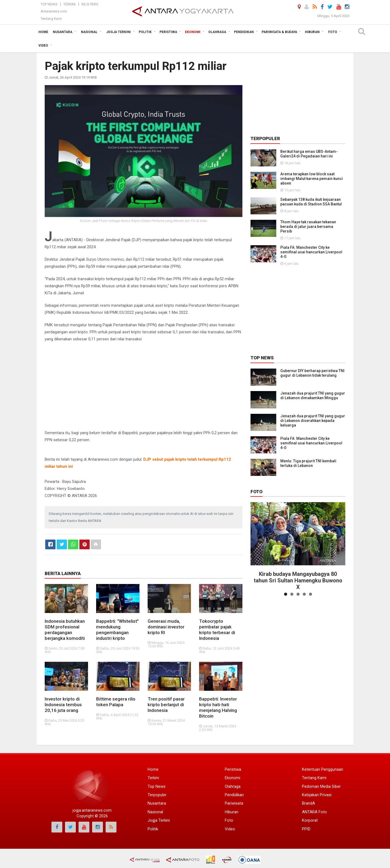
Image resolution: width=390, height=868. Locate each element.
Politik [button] (145, 32)
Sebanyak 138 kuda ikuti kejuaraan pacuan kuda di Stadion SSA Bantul (311, 202)
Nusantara (157, 803)
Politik (153, 829)
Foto (256, 492)
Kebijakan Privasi (317, 795)
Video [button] (43, 46)
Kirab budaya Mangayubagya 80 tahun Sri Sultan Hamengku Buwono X (298, 580)
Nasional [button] (89, 32)
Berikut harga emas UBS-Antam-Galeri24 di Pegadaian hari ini (309, 154)
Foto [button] (333, 32)
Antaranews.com (54, 11)
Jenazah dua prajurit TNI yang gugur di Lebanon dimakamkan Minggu (313, 396)
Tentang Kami (51, 19)
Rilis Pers (90, 4)
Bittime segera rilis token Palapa (116, 702)
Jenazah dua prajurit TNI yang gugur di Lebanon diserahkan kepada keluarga (313, 421)
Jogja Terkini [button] (118, 32)
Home (153, 769)
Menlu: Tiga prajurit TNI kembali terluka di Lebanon (308, 463)
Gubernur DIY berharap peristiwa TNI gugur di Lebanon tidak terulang (312, 373)
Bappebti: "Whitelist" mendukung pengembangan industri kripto (117, 630)
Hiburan (232, 812)
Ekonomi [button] (193, 32)
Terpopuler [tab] (265, 138)
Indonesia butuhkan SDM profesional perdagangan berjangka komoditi (65, 630)
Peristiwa (233, 769)
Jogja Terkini (159, 820)
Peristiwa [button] (168, 32)
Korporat (310, 820)
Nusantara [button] (63, 32)
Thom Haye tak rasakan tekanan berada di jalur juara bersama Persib (308, 227)
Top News (49, 4)
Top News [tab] (262, 358)
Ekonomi (233, 778)
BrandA (308, 803)
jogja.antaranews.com (92, 810)
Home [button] (43, 32)
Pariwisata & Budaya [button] (279, 32)
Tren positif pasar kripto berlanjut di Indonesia (166, 705)
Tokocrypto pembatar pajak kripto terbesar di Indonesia (217, 630)
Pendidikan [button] (244, 32)
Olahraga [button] (217, 32)
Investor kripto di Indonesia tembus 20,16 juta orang (63, 705)
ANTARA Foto (314, 812)
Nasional (155, 812)
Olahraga (233, 786)
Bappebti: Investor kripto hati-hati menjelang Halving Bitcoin (218, 707)
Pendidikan (234, 795)
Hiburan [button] (312, 32)
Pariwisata (234, 803)
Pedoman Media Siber (321, 786)
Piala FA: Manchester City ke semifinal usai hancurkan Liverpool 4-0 (311, 252)
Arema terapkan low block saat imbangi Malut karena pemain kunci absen (312, 179)
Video (230, 829)
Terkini (69, 4)
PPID (306, 829)
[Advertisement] (144, 386)
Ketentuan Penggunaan (323, 769)
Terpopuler (157, 795)
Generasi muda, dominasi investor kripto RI (166, 627)
